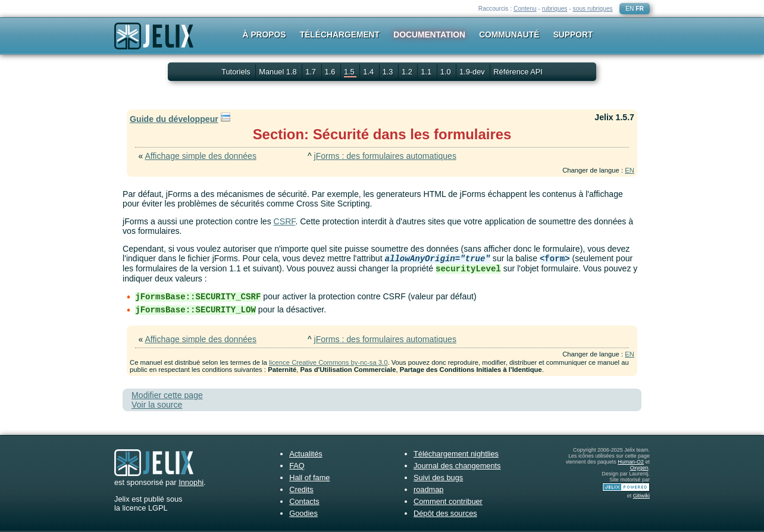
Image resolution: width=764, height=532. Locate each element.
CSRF (285, 221)
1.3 (389, 72)
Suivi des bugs (438, 478)
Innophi (191, 482)
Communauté (509, 35)
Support (573, 35)
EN (630, 9)
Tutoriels (236, 72)
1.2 (408, 72)
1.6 (331, 72)
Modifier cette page (167, 395)
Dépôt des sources (445, 513)
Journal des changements (457, 466)
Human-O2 (631, 462)
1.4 (369, 72)
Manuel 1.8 (279, 72)
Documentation (429, 35)
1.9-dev (473, 72)
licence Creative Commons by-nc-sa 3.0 (328, 362)
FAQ (297, 466)
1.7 (311, 72)
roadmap (429, 489)
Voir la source (157, 405)
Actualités (306, 454)
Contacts (304, 501)
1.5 (350, 72)
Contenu (525, 9)
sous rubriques (593, 9)
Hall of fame (309, 478)
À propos (264, 35)
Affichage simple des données (201, 156)
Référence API (518, 72)
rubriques (555, 9)
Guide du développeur (174, 119)
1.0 (447, 72)
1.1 (427, 72)
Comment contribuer (448, 501)
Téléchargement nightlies (456, 454)
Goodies (303, 513)
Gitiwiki (641, 496)
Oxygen (639, 468)
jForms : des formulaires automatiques (385, 156)
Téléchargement (340, 35)
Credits (301, 489)
